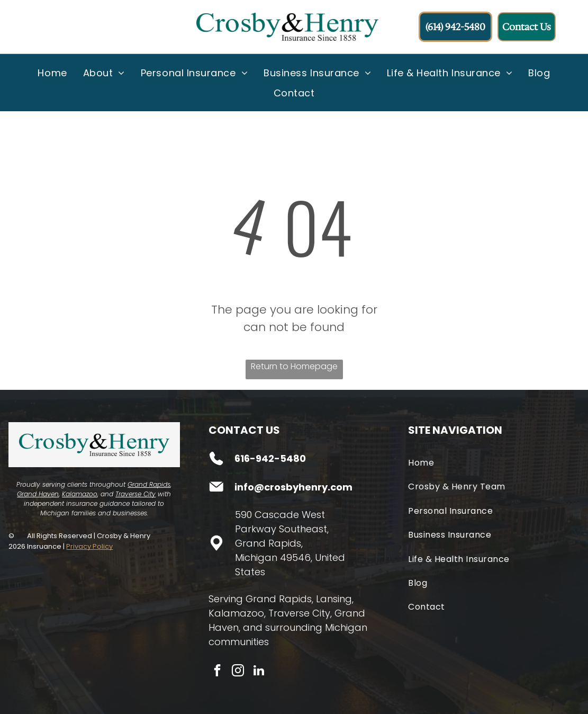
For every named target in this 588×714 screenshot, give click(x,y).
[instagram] (238, 672)
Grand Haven (38, 494)
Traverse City (135, 494)
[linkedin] (259, 672)
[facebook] (218, 672)
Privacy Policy (89, 546)
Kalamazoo (80, 494)
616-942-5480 (270, 458)
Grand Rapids (149, 484)
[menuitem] (52, 73)
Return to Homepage (294, 366)
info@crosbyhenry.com (293, 487)
